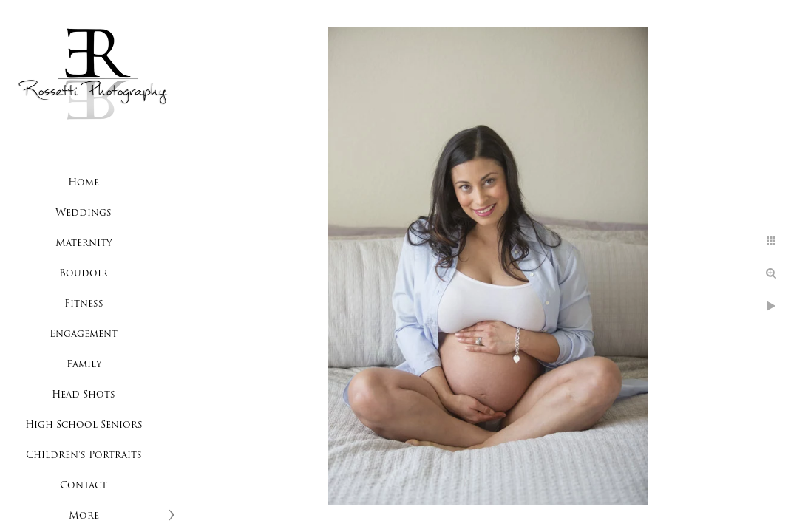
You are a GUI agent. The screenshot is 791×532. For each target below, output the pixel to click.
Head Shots (84, 395)
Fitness (84, 304)
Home (84, 183)
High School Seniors (84, 425)
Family (84, 365)
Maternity (84, 243)
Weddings (84, 213)
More (84, 516)
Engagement (84, 334)
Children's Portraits (84, 456)
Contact (84, 486)
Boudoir (84, 274)
